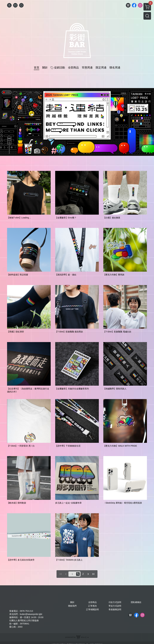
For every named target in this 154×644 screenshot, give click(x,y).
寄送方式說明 (115, 606)
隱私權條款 (136, 602)
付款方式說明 (115, 602)
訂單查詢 (92, 606)
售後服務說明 (115, 609)
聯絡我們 (72, 606)
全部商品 (92, 602)
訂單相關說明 (92, 609)
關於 (72, 602)
